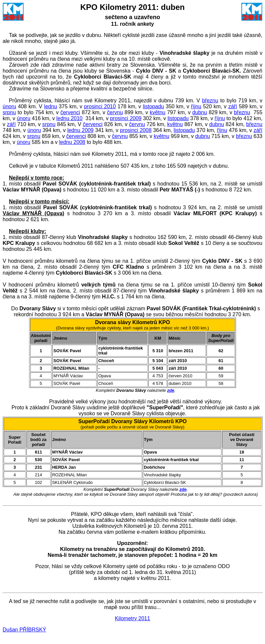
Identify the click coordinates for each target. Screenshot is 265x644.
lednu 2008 (72, 142)
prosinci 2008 (136, 130)
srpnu (9, 112)
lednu (50, 106)
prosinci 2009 (126, 118)
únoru (9, 106)
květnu (157, 112)
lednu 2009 (81, 130)
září (233, 106)
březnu (210, 101)
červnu (115, 112)
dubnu (200, 112)
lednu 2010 (69, 118)
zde (171, 390)
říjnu (196, 106)
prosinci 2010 (100, 106)
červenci (70, 112)
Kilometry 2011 (133, 618)
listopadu (153, 106)
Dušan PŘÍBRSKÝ (24, 630)
